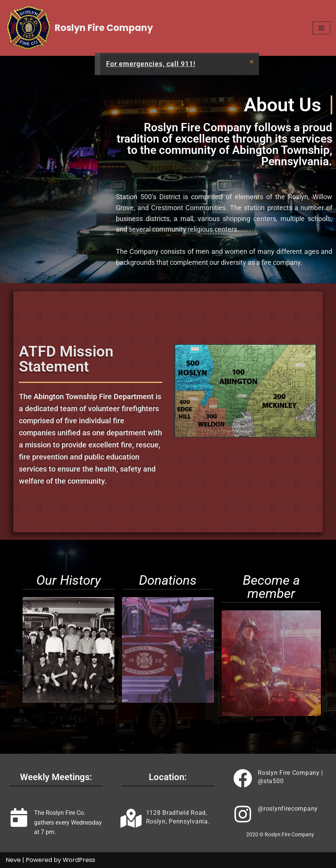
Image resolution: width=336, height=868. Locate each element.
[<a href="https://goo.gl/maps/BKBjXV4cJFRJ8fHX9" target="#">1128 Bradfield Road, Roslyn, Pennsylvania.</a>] (131, 818)
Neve (13, 860)
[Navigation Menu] (321, 28)
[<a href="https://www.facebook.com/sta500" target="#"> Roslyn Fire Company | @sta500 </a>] (243, 778)
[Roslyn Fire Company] (79, 28)
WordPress (79, 860)
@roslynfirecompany (288, 809)
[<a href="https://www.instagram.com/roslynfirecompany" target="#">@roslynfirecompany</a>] (243, 814)
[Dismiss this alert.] (252, 64)
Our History (69, 580)
